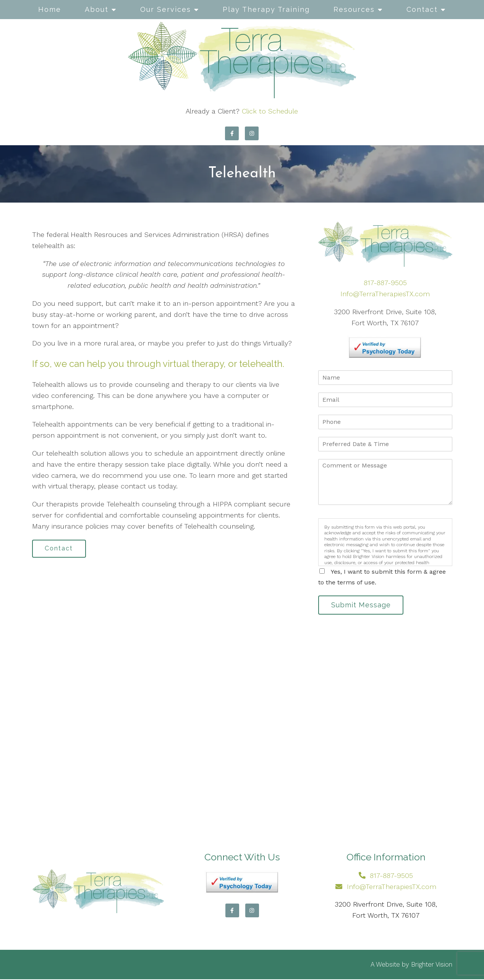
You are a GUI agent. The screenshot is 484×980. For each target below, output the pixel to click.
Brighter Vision (432, 965)
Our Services (166, 9)
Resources (354, 9)
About (97, 9)
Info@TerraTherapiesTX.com (385, 294)
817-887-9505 (385, 283)
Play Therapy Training (266, 9)
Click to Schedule (270, 111)
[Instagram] (252, 133)
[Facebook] (232, 133)
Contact (422, 9)
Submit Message (362, 605)
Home (50, 9)
